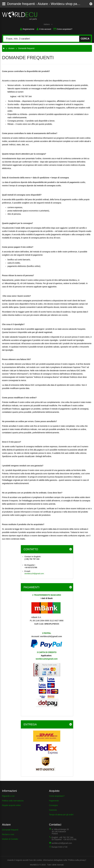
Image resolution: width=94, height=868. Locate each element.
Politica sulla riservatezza (13, 800)
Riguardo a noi (8, 796)
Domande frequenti (10, 829)
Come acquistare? (63, 29)
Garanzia (53, 810)
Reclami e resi (8, 834)
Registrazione (26, 29)
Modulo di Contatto (10, 839)
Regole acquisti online (11, 805)
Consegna (53, 805)
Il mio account (43, 29)
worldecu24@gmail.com (68, 88)
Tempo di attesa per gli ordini (61, 814)
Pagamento (54, 800)
